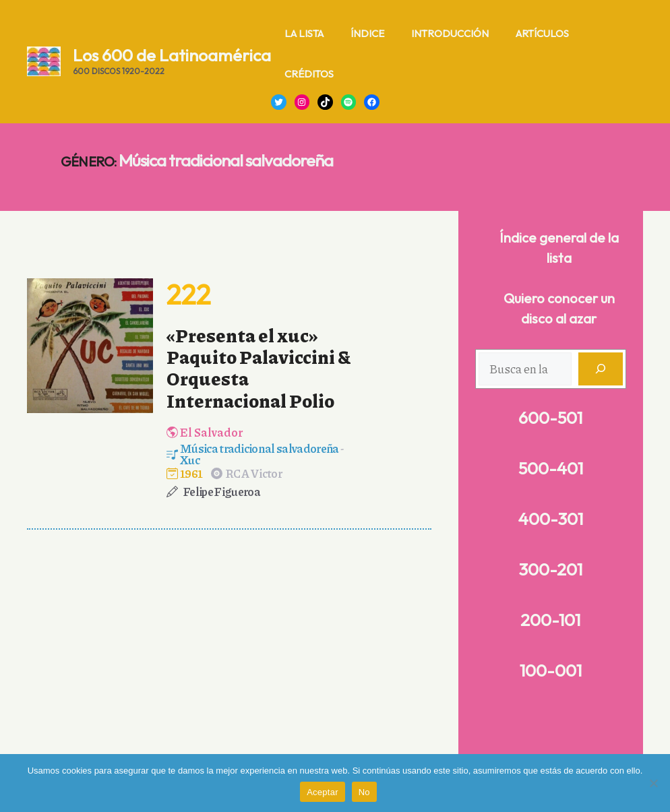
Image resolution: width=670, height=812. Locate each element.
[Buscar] (601, 369)
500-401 (551, 468)
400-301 (551, 519)
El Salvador (211, 432)
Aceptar (323, 792)
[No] (653, 783)
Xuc (190, 460)
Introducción (450, 33)
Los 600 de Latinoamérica (172, 55)
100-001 (551, 670)
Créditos (309, 74)
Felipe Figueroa (222, 491)
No (364, 792)
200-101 (550, 620)
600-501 (550, 418)
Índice (367, 33)
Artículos (542, 33)
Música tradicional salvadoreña (260, 448)
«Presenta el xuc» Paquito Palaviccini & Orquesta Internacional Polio (259, 368)
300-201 (550, 569)
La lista (304, 33)
